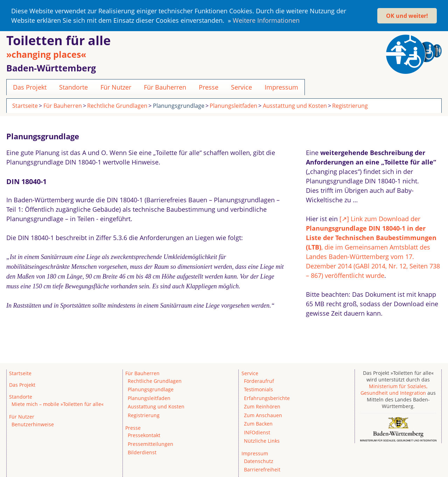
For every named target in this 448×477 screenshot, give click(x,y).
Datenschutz (259, 460)
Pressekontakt (144, 435)
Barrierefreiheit (262, 469)
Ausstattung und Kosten (295, 105)
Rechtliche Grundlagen (117, 105)
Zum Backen (258, 423)
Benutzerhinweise (33, 424)
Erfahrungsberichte (267, 397)
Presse (209, 86)
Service (241, 86)
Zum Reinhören (262, 406)
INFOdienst (257, 432)
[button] (303, 22)
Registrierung (350, 105)
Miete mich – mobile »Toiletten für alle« (58, 403)
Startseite (25, 105)
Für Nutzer (116, 86)
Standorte (73, 86)
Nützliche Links (262, 440)
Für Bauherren (165, 86)
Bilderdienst (142, 452)
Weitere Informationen (266, 20)
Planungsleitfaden (233, 105)
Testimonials (258, 389)
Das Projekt (30, 86)
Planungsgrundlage (179, 105)
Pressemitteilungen (150, 443)
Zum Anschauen (263, 415)
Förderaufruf (259, 380)
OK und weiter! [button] (407, 16)
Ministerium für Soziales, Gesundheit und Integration (394, 389)
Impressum (281, 86)
